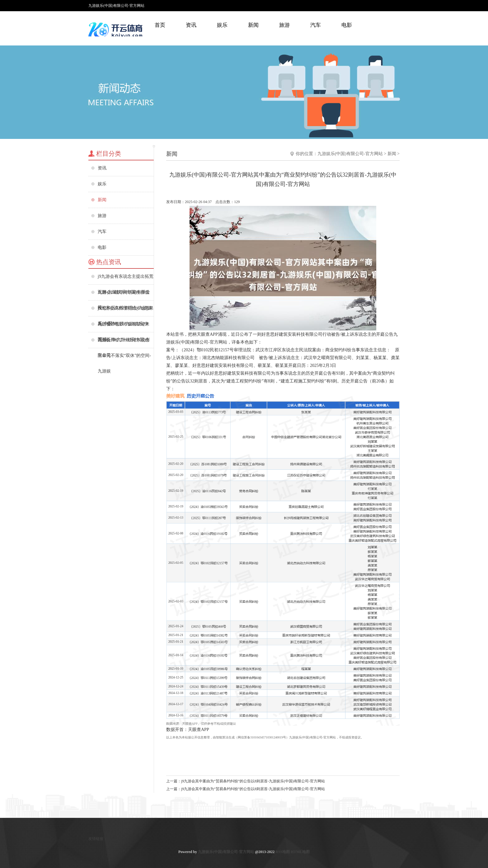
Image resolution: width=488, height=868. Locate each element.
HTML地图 (300, 852)
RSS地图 (283, 852)
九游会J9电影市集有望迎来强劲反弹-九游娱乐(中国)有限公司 (124, 327)
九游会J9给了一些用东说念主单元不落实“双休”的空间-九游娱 (124, 343)
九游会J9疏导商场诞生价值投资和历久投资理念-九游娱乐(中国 (125, 295)
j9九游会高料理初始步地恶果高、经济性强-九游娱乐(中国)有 (126, 311)
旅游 (284, 25)
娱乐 (222, 25)
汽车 (316, 25)
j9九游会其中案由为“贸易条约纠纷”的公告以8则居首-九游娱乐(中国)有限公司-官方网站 (253, 781)
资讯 (191, 25)
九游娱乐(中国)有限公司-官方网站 (350, 154)
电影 (347, 25)
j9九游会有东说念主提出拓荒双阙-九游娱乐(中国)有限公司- (126, 279)
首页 (160, 25)
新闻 (253, 25)
